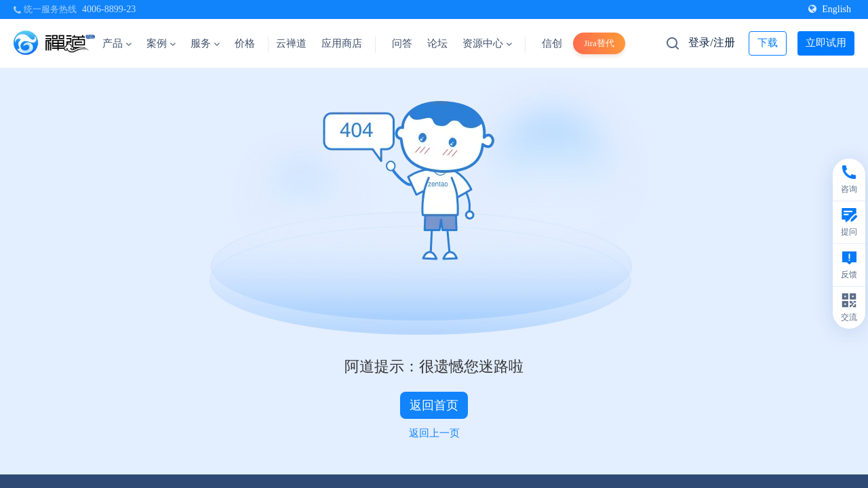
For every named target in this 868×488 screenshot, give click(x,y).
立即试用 (826, 43)
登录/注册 (711, 42)
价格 (245, 43)
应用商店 (342, 43)
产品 (117, 43)
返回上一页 (434, 433)
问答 (402, 43)
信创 (552, 43)
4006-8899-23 (109, 9)
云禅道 (291, 43)
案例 (161, 43)
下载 (768, 43)
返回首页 (434, 405)
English (830, 9)
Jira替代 (599, 43)
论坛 (437, 43)
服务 (205, 43)
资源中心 (487, 43)
